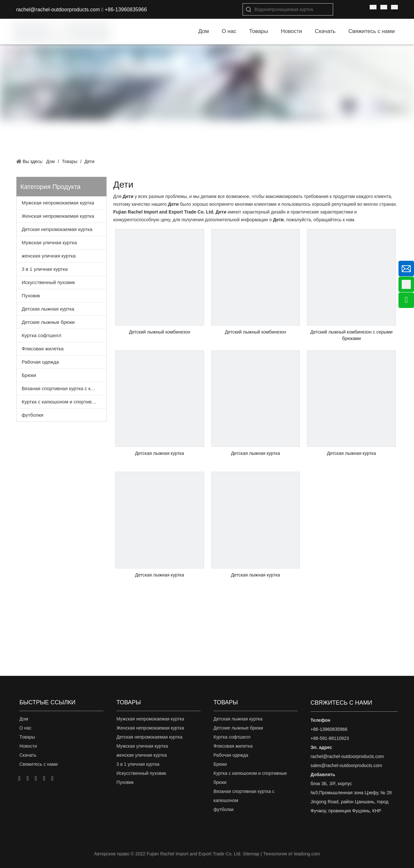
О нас (25, 728)
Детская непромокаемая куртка (57, 229)
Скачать (28, 755)
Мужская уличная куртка (49, 242)
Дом (24, 719)
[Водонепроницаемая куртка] (294, 9)
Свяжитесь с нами (38, 764)
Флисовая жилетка (43, 349)
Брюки (29, 375)
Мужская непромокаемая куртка (58, 203)
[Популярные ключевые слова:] (249, 9)
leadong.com (307, 854)
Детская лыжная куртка (48, 309)
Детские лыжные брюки (48, 322)
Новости (28, 746)
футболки (33, 415)
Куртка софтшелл (42, 335)
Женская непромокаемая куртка (58, 216)
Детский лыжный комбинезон (160, 332)
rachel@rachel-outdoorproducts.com (58, 10)
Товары (27, 737)
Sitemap (251, 854)
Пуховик (31, 296)
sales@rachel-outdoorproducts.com (346, 765)
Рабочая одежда (40, 362)
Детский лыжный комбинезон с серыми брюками (352, 335)
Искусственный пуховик (48, 282)
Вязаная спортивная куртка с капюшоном (64, 388)
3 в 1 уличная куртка (45, 269)
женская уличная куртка (49, 256)
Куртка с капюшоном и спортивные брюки (64, 402)
